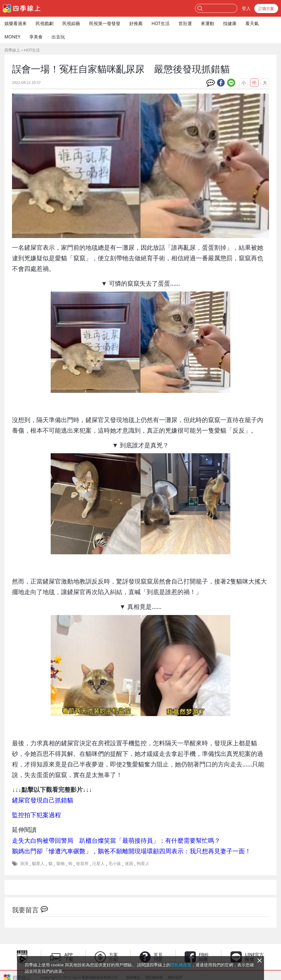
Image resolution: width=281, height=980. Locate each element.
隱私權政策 (181, 965)
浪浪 (24, 863)
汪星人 (98, 863)
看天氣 (252, 23)
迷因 (129, 863)
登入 (246, 8)
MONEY (12, 37)
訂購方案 (266, 8)
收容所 (82, 863)
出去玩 (58, 37)
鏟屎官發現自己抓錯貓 (43, 800)
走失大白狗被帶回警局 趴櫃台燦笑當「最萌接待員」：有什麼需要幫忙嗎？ (116, 840)
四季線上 (12, 50)
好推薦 (136, 23)
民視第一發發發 (105, 23)
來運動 (207, 23)
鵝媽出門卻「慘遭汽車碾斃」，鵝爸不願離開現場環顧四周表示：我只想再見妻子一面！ (131, 851)
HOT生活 (161, 23)
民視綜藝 (71, 23)
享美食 (36, 37)
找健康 (230, 23)
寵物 (60, 863)
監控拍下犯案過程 (36, 815)
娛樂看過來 (16, 23)
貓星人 (38, 863)
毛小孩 (115, 863)
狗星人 (143, 863)
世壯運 (185, 23)
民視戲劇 (45, 23)
